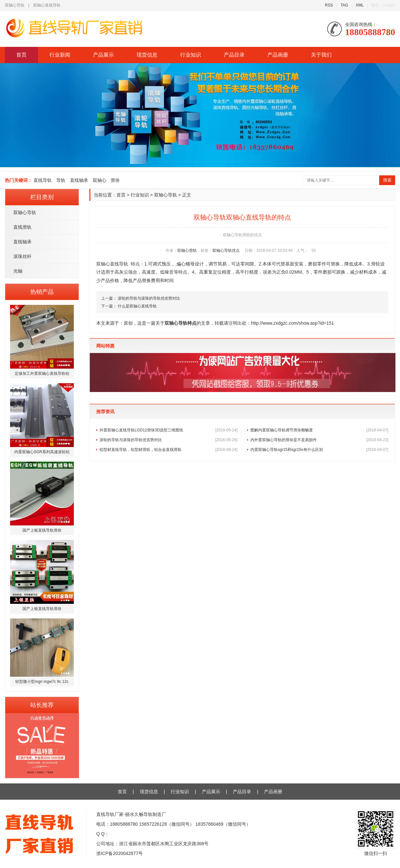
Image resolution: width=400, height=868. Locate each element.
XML (360, 5)
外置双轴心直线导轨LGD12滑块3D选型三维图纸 (168, 430)
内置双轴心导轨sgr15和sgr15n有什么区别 (319, 450)
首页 (21, 55)
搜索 (387, 180)
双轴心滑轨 (187, 251)
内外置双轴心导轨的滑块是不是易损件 (319, 440)
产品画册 (278, 55)
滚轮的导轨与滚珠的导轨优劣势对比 (149, 298)
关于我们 (321, 55)
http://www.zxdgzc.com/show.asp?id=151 (293, 323)
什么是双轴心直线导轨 (137, 306)
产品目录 (234, 55)
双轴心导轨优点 (226, 251)
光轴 (18, 271)
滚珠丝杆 (22, 256)
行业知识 (191, 55)
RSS (329, 5)
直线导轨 (43, 180)
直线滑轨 (22, 227)
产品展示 (103, 55)
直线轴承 (79, 180)
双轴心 (100, 180)
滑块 (115, 180)
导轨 (61, 180)
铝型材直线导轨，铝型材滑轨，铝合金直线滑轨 (168, 450)
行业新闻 (60, 55)
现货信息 (147, 55)
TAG (344, 5)
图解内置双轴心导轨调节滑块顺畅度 (319, 430)
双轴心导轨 (25, 212)
